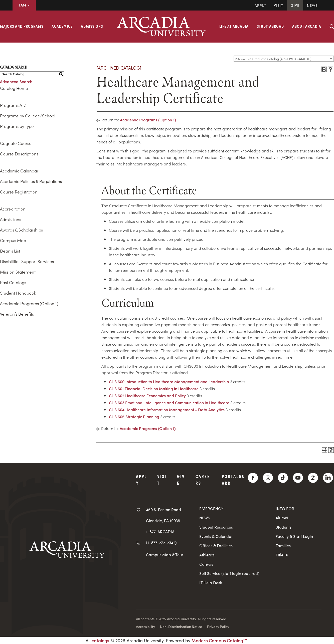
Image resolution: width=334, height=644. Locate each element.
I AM (24, 5)
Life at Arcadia (234, 26)
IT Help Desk (211, 583)
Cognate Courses (17, 143)
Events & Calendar (216, 536)
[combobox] (284, 59)
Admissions (92, 26)
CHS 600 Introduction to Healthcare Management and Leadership (169, 381)
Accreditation (13, 209)
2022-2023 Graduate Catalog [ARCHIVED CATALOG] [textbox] (273, 59)
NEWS (205, 518)
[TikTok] (283, 478)
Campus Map (13, 240)
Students (284, 527)
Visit (279, 5)
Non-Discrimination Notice (181, 626)
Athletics (207, 555)
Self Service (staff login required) (229, 573)
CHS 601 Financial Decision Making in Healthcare (154, 388)
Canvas (206, 564)
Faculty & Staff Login (294, 536)
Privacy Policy (218, 626)
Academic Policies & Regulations (31, 181)
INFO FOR (285, 508)
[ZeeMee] (313, 478)
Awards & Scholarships (21, 230)
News (312, 5)
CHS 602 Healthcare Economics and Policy (147, 395)
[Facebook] (253, 478)
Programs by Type (17, 126)
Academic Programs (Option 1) (29, 303)
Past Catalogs (13, 282)
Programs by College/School (28, 116)
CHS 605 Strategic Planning (134, 416)
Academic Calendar (19, 171)
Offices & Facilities (216, 546)
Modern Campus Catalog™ (219, 640)
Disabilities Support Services (27, 261)
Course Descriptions (19, 154)
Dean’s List (10, 251)
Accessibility (145, 626)
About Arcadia (307, 26)
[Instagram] (268, 478)
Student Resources (216, 527)
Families (283, 546)
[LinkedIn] (328, 478)
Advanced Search (16, 81)
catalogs (100, 640)
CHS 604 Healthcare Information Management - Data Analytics (167, 409)
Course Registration (19, 192)
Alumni (282, 518)
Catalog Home (14, 88)
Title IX (282, 555)
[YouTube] (298, 478)
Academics (62, 26)
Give (295, 5)
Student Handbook (18, 293)
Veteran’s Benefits (17, 314)
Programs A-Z (13, 105)
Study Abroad (270, 26)
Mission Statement (18, 272)
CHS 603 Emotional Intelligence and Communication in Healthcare (169, 402)
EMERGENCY (211, 508)
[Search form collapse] (332, 27)
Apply (261, 5)
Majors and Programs (22, 26)
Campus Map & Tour (165, 554)
